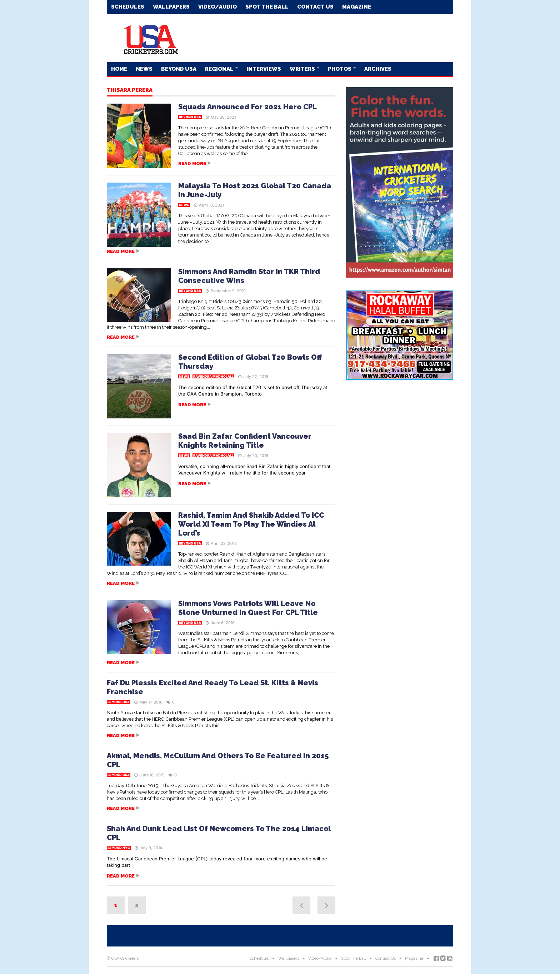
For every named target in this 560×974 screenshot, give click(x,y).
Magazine (357, 7)
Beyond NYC (119, 848)
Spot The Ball (267, 7)
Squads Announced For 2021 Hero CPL (247, 107)
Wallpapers (171, 7)
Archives (378, 69)
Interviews (264, 69)
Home (119, 69)
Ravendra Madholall (213, 376)
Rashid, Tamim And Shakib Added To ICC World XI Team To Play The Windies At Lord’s (251, 524)
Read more (192, 163)
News (144, 69)
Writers (303, 69)
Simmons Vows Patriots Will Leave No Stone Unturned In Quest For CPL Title (248, 608)
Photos (340, 69)
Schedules (128, 7)
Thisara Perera (130, 90)
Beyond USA (179, 69)
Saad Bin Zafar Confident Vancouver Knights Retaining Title (245, 441)
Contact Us (315, 7)
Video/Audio (217, 7)
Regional (220, 69)
